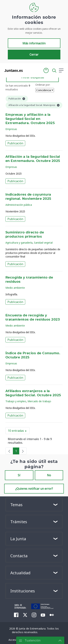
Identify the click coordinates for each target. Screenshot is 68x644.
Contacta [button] (19, 556)
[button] (46, 70)
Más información (34, 43)
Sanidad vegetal (43, 243)
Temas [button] (16, 505)
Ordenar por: (43, 85)
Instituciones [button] (23, 591)
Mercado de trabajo (39, 401)
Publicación (15, 143)
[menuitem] (16, 615)
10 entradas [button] (19, 431)
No (49, 475)
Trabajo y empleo (16, 401)
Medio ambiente (15, 288)
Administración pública (19, 205)
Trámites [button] (19, 522)
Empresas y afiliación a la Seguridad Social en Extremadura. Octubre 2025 (30, 119)
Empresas (11, 129)
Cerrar (34, 55)
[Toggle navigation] (28, 70)
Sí (19, 475)
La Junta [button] (18, 539)
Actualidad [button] (20, 573)
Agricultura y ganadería (19, 243)
